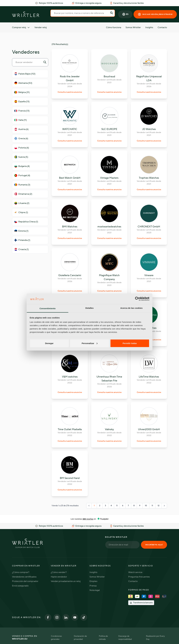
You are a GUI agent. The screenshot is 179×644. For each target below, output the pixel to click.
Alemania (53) (23, 83)
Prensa (93, 586)
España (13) (22, 102)
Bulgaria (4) (22, 166)
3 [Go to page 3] (105, 506)
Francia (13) (22, 111)
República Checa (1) (26, 222)
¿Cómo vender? (59, 572)
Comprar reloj (21, 27)
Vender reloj (41, 27)
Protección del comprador (25, 581)
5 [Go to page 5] (117, 506)
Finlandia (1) (22, 240)
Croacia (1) (22, 249)
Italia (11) (21, 120)
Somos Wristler (133, 27)
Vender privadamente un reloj (66, 581)
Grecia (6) (21, 138)
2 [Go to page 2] (100, 506)
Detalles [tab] (89, 308)
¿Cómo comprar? (21, 572)
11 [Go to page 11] (152, 506)
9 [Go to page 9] (140, 506)
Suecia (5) (21, 157)
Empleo (93, 581)
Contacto (162, 27)
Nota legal (95, 590)
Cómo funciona (114, 27)
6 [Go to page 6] (123, 506)
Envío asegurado (20, 586)
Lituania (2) (22, 203)
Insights (149, 27)
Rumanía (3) (22, 185)
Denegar (49, 343)
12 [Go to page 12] (159, 506)
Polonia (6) (22, 148)
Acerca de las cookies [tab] (132, 308)
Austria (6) (21, 129)
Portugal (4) (22, 175)
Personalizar (90, 343)
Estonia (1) (21, 231)
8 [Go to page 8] (134, 506)
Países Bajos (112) (25, 74)
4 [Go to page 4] (111, 506)
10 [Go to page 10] (146, 506)
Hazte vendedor (59, 577)
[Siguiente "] (164, 506)
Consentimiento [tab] (48, 308)
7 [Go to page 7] (128, 506)
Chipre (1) (21, 212)
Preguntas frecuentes (139, 577)
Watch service (135, 572)
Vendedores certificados (24, 577)
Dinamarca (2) (23, 194)
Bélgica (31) (22, 92)
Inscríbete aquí (154, 545)
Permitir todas (130, 343)
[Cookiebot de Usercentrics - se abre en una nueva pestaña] (137, 299)
